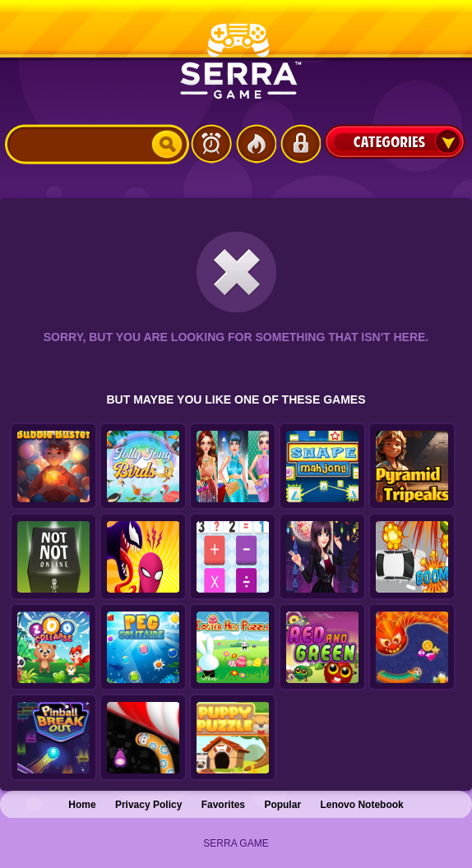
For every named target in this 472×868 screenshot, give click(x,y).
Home (82, 805)
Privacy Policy (148, 805)
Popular (282, 805)
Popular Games (256, 144)
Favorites (223, 805)
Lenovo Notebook (361, 805)
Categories (395, 141)
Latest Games (211, 144)
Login (300, 144)
